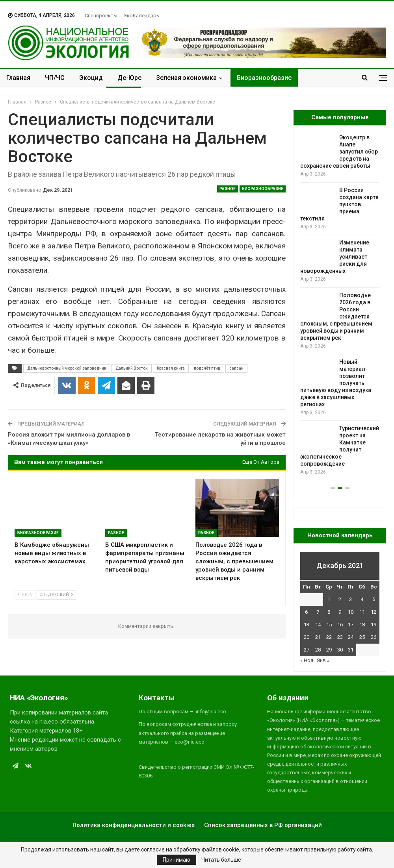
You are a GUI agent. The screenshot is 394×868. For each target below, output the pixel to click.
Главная (18, 78)
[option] (340, 305)
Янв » (323, 660)
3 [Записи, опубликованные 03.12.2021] (350, 599)
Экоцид (91, 78)
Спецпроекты (101, 16)
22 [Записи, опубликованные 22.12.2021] (329, 637)
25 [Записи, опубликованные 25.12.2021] (362, 637)
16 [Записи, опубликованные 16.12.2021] (340, 625)
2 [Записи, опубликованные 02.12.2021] (340, 599)
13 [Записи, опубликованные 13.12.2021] (307, 625)
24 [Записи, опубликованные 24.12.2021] (351, 637)
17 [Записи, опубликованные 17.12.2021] (351, 625)
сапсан (236, 368)
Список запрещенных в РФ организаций (263, 825)
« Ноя (307, 660)
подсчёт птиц (207, 368)
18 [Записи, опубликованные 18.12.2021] (362, 625)
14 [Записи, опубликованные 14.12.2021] (318, 625)
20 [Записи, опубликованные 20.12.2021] (307, 637)
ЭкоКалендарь (141, 16)
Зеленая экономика (186, 78)
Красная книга (171, 368)
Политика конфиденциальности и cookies (134, 825)
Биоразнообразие (264, 78)
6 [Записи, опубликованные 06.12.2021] (306, 612)
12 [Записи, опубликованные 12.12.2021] (374, 612)
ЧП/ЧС (55, 78)
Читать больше (221, 860)
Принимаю (177, 860)
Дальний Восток (132, 368)
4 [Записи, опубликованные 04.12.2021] (362, 599)
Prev (25, 595)
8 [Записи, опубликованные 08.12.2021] (329, 612)
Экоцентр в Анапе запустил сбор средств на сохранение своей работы (339, 152)
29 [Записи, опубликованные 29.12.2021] (329, 650)
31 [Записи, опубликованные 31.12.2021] (351, 650)
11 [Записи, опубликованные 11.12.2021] (362, 612)
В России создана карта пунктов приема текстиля (339, 204)
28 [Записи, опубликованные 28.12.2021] (318, 650)
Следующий (56, 595)
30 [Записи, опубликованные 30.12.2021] (340, 650)
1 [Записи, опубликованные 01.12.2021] (329, 599)
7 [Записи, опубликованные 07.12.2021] (318, 612)
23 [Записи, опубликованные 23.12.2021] (340, 637)
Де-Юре (129, 78)
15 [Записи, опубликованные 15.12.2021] (329, 625)
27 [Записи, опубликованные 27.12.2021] (307, 650)
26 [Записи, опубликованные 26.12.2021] (374, 637)
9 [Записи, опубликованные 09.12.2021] (340, 612)
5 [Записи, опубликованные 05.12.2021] (374, 599)
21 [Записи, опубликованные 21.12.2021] (318, 637)
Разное (228, 189)
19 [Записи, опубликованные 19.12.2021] (374, 625)
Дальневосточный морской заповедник (67, 368)
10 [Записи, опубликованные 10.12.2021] (351, 612)
